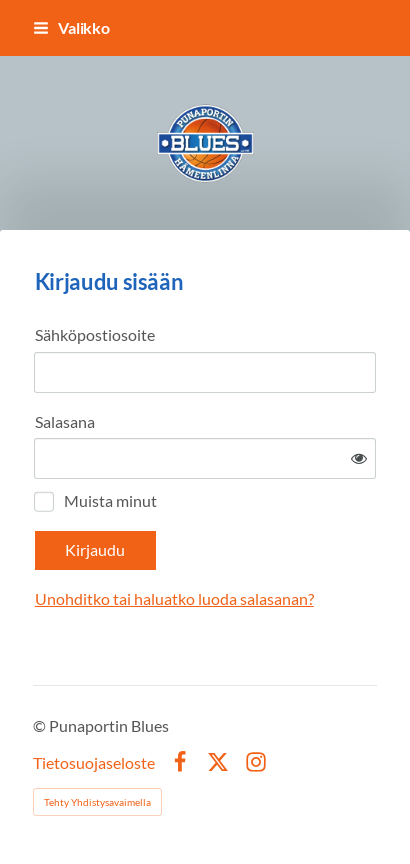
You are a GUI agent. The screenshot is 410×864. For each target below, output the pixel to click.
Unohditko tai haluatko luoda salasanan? (174, 598)
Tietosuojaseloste (94, 763)
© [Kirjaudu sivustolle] (41, 725)
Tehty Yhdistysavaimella (97, 802)
